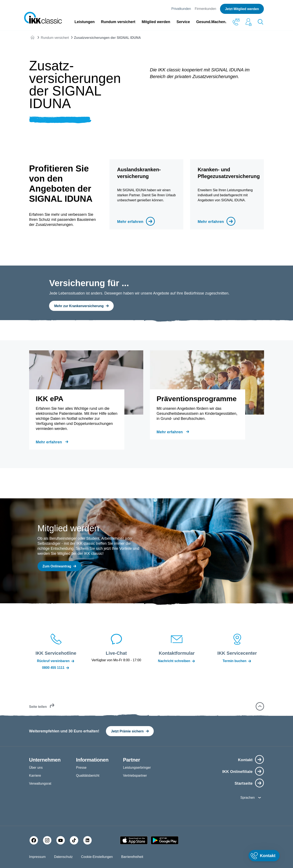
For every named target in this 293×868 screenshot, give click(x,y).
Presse (81, 768)
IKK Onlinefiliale (238, 772)
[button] (260, 706)
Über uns (36, 768)
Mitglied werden (156, 22)
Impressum (37, 857)
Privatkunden (181, 9)
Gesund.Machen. (211, 22)
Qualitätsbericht (88, 776)
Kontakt (245, 760)
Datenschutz (63, 857)
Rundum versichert (118, 22)
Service (183, 22)
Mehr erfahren (130, 222)
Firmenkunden (205, 9)
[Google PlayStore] (165, 840)
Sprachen (248, 798)
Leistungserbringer (137, 768)
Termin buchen (237, 661)
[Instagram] (47, 840)
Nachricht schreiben (177, 661)
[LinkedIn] (87, 840)
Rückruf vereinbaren (56, 661)
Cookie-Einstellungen (97, 857)
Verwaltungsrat (40, 784)
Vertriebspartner (135, 776)
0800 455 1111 (56, 668)
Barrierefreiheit (132, 857)
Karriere (35, 776)
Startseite (244, 783)
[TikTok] (74, 840)
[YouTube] (61, 840)
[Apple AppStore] (134, 840)
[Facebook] (34, 840)
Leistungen (85, 22)
